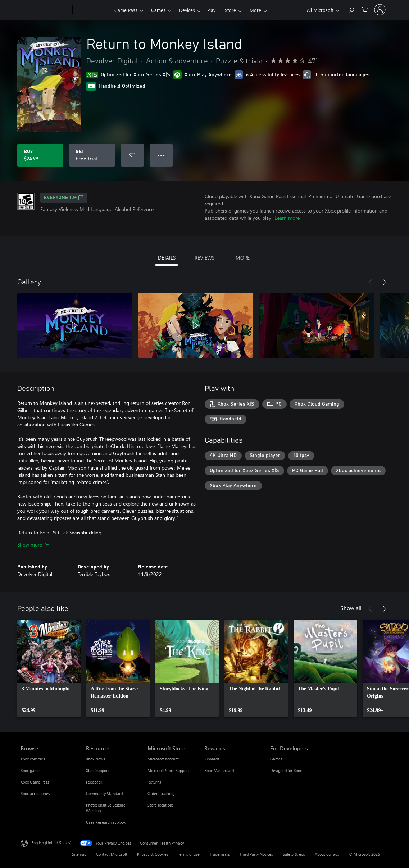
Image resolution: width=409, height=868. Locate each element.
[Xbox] (93, 10)
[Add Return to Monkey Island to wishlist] (132, 155)
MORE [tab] (243, 258)
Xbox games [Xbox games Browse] (31, 770)
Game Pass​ (126, 10)
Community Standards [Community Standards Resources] (105, 793)
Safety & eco (294, 854)
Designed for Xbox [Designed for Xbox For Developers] (286, 770)
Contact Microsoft (112, 854)
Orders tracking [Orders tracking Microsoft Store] (161, 793)
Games (158, 10)
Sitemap (79, 854)
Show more (33, 545)
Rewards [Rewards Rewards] (212, 759)
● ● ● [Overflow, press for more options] (161, 155)
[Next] (385, 282)
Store (230, 10)
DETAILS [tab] (167, 258)
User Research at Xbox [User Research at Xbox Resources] (106, 822)
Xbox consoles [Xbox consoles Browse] (33, 759)
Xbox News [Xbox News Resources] (96, 759)
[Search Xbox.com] (351, 9)
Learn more (287, 218)
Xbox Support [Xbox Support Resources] (97, 770)
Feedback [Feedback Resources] (94, 782)
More (255, 10)
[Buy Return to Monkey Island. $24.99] (40, 155)
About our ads (327, 854)
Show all (351, 608)
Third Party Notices (256, 854)
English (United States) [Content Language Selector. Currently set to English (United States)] (51, 843)
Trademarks (220, 854)
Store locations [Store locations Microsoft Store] (161, 805)
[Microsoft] (45, 10)
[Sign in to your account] (380, 10)
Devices (187, 10)
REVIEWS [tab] (204, 258)
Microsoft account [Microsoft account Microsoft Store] (163, 759)
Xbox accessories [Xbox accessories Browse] (35, 793)
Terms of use (189, 854)
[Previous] (370, 282)
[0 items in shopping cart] (365, 9)
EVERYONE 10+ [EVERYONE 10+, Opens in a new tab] (64, 198)
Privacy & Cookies (153, 854)
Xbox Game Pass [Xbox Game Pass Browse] (35, 782)
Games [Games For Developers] (276, 759)
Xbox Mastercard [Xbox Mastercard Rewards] (219, 770)
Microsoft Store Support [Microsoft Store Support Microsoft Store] (168, 770)
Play (211, 10)
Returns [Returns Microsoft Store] (154, 782)
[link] (49, 668)
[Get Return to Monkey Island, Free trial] (92, 155)
